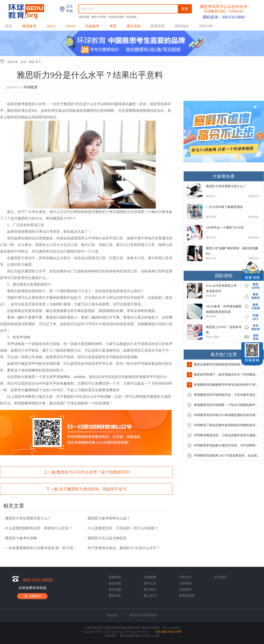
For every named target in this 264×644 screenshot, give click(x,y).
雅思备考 (29, 26)
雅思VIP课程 (99, 17)
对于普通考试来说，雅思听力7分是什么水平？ (124, 548)
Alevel (71, 26)
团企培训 (134, 26)
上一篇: (86, 472)
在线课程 (131, 17)
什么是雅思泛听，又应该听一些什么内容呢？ (123, 528)
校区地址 (182, 26)
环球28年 (206, 26)
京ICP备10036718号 (168, 632)
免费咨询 (32, 596)
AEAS (51, 26)
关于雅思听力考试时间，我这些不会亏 (93, 489)
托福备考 (92, 26)
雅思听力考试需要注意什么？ (28, 518)
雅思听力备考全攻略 (21, 538)
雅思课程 (85, 17)
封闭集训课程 (116, 17)
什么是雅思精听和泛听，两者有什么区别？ (39, 528)
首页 (9, 26)
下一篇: (86, 489)
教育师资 (158, 26)
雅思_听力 (35, 62)
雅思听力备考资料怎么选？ (109, 518)
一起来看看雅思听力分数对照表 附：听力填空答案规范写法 (42, 548)
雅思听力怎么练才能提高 (107, 538)
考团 (113, 26)
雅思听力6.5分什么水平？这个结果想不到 (93, 472)
